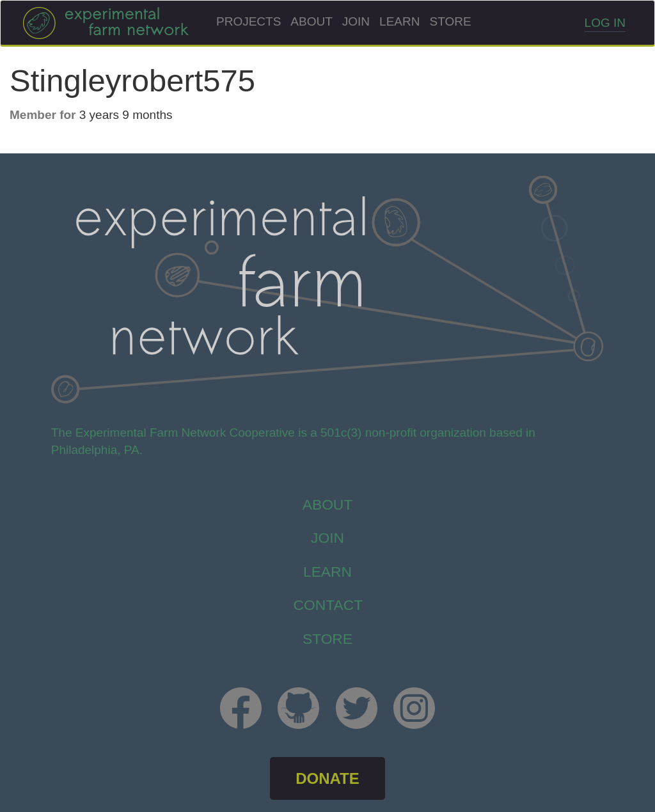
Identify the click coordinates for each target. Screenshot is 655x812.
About (311, 21)
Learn (399, 21)
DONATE (327, 778)
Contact (328, 605)
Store (450, 21)
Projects (249, 21)
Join (356, 21)
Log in (605, 23)
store (327, 639)
